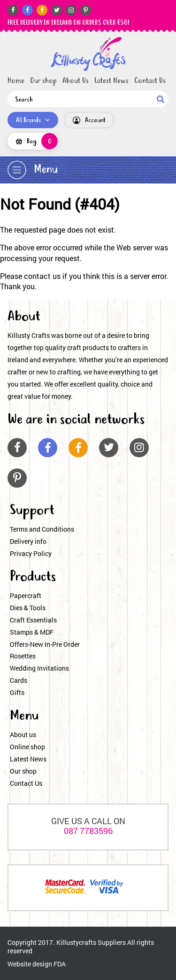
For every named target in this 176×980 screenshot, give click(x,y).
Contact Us (150, 81)
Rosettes (23, 656)
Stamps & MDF (32, 632)
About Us (76, 81)
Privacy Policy (31, 553)
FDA (60, 964)
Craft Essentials (33, 620)
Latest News (111, 81)
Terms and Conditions (42, 529)
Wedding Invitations (39, 668)
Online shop (27, 747)
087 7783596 (88, 831)
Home (16, 81)
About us (23, 735)
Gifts (17, 692)
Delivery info (28, 541)
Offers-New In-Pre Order (45, 644)
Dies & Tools (28, 608)
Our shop (43, 81)
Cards (19, 680)
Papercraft (26, 596)
